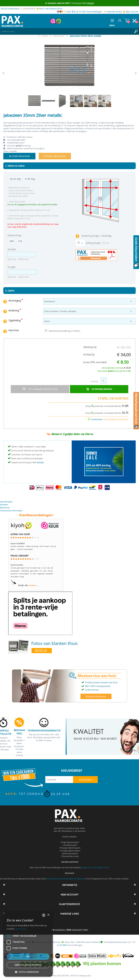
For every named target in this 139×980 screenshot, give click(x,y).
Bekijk (40, 462)
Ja (82, 243)
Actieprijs (89, 354)
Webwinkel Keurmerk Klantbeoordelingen (65, 879)
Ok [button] (28, 957)
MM (12, 241)
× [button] (48, 915)
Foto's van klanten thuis (51, 9)
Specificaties (6, 502)
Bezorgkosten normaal (116, 368)
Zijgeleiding (15, 320)
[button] (28, 972)
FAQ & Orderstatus (10, 9)
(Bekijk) (90, 3)
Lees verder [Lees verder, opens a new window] (20, 929)
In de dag (30, 179)
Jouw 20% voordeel (95, 362)
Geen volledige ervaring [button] (28, 965)
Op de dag (15, 179)
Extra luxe (14, 330)
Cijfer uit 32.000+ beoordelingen (84, 12)
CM (20, 241)
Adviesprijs (90, 347)
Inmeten (4, 505)
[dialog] (28, 944)
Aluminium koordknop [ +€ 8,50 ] (64, 331)
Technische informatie (11, 511)
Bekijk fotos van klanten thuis (95, 867)
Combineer (96, 419)
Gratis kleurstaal (19, 156)
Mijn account (132, 12)
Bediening (14, 310)
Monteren (5, 508)
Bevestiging (15, 301)
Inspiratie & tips (114, 12)
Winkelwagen (127, 20)
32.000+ (63, 945)
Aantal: (95, 381)
